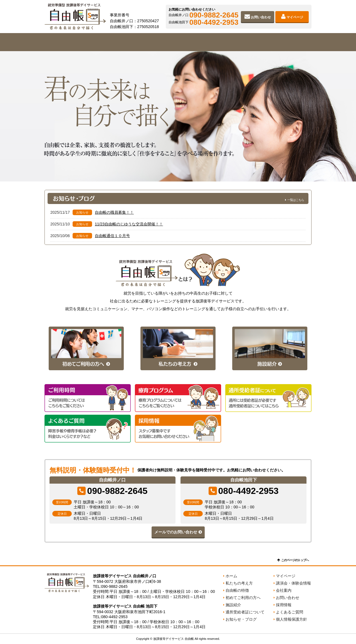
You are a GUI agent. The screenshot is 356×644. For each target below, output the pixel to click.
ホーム (231, 576)
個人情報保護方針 (291, 619)
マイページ (295, 17)
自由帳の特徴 (125, 42)
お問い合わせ (261, 17)
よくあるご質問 (290, 612)
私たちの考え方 (71, 42)
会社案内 (285, 42)
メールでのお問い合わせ (176, 532)
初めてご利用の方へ (178, 42)
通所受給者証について (245, 612)
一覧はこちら (296, 200)
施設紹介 (231, 42)
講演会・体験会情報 (293, 583)
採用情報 (284, 605)
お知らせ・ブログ (241, 619)
